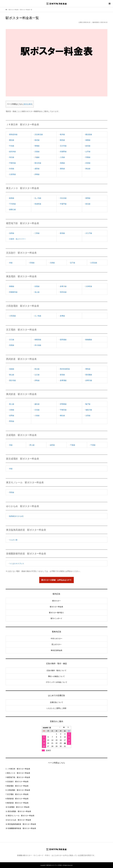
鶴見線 (62, 140)
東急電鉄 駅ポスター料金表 (17, 786)
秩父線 (37, 369)
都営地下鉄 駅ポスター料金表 (18, 777)
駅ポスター (56, 601)
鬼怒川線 (89, 410)
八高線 (62, 157)
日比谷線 (63, 198)
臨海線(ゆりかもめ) (16, 516)
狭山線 (12, 375)
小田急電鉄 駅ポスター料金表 (18, 790)
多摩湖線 (63, 380)
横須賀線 (89, 134)
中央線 (12, 146)
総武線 (88, 146)
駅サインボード (56, 618)
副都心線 (12, 209)
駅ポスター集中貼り (56, 613)
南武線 (37, 140)
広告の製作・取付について (56, 670)
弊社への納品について (56, 676)
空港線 (32, 263)
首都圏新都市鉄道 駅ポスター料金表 (21, 828)
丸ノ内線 (38, 198)
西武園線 (89, 375)
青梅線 (37, 146)
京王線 (12, 340)
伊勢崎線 (63, 404)
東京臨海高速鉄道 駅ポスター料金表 (21, 824)
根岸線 (62, 134)
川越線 (37, 157)
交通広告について (56, 702)
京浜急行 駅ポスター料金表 (17, 782)
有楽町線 (38, 204)
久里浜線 (94, 263)
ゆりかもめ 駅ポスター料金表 (18, 820)
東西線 (88, 198)
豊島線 (88, 369)
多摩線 (62, 316)
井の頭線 (38, 345)
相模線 (88, 140)
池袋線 (12, 369)
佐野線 (12, 416)
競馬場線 (63, 340)
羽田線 (12, 492)
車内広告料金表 (56, 650)
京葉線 (37, 152)
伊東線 (37, 174)
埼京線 (12, 157)
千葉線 (73, 445)
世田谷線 (63, 292)
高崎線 (62, 163)
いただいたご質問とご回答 (56, 708)
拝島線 (37, 380)
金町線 (52, 445)
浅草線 (12, 233)
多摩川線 (63, 286)
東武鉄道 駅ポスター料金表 (17, 803)
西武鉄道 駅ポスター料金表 (17, 799)
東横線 (12, 286)
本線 (11, 263)
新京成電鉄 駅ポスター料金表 (18, 811)
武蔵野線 (63, 152)
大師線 (52, 263)
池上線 (37, 292)
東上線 (12, 404)
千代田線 (12, 204)
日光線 (37, 410)
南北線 (88, 204)
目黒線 (37, 286)
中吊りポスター (56, 639)
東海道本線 (13, 134)
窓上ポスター (56, 644)
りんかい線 (13, 540)
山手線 (88, 152)
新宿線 (62, 233)
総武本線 (12, 152)
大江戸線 (89, 233)
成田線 (37, 169)
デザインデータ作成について (56, 682)
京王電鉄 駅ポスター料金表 (17, 794)
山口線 (37, 375)
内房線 (88, 163)
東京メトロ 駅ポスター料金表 (18, 773)
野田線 (12, 421)
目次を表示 (28, 104)
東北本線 (38, 163)
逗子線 (73, 263)
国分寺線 (12, 380)
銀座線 (12, 198)
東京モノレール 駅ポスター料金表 (20, 816)
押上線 (32, 445)
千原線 (93, 445)
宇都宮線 (12, 163)
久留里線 (12, 174)
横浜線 (12, 140)
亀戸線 (88, 404)
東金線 (88, 169)
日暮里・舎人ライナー (17, 239)
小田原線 (12, 316)
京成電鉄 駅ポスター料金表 (17, 807)
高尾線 (12, 345)
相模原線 (38, 340)
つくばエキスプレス (17, 564)
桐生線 (62, 416)
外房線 (12, 169)
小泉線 (37, 416)
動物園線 (89, 340)
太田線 (88, 416)
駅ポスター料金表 (56, 607)
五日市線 (63, 146)
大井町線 (89, 286)
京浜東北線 (39, 134)
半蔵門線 (63, 204)
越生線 (37, 404)
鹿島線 (62, 169)
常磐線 (88, 157)
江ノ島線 (38, 316)
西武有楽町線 (65, 369)
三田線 (37, 233)
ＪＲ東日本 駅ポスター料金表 (18, 769)
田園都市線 (13, 292)
